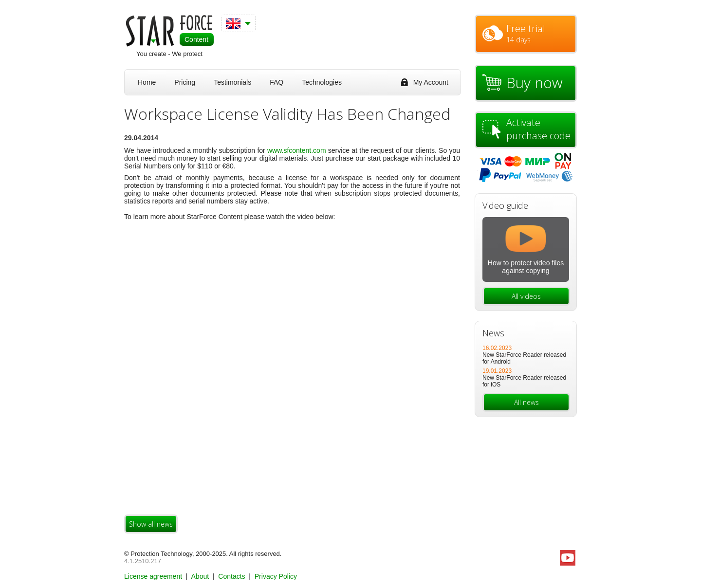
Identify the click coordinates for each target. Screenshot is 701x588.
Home (147, 82)
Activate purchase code (538, 129)
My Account (431, 82)
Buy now (535, 83)
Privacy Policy (276, 576)
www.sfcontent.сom (297, 150)
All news (526, 402)
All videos (526, 296)
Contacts (232, 576)
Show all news (151, 524)
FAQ (277, 82)
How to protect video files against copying (526, 267)
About (201, 576)
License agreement (154, 576)
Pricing (185, 82)
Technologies (322, 82)
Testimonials (232, 82)
